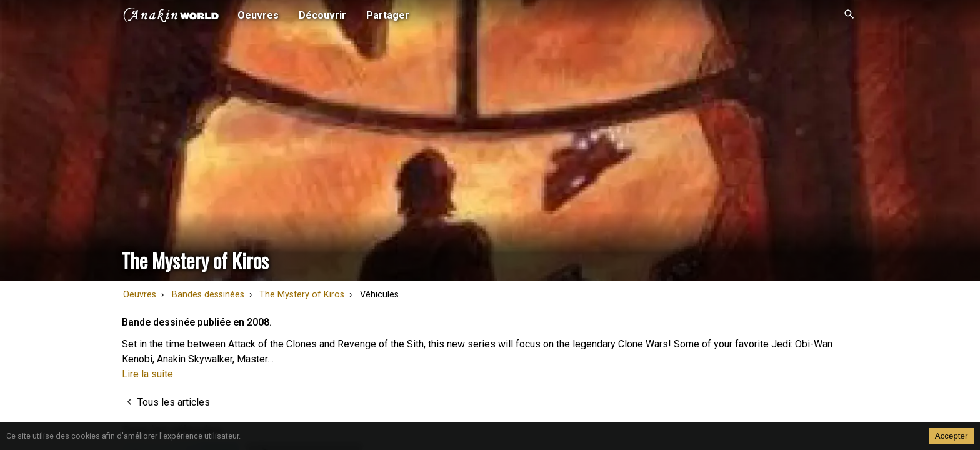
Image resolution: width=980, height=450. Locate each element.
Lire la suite (147, 374)
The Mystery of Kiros (302, 295)
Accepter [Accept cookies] (952, 436)
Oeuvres (140, 295)
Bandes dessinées (208, 295)
